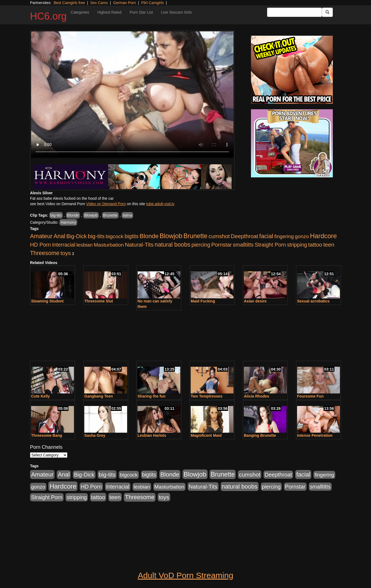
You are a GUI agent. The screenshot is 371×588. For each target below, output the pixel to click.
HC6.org (48, 16)
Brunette (110, 215)
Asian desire (255, 301)
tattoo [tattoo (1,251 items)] (315, 245)
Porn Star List (141, 12)
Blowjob (91, 215)
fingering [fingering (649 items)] (284, 236)
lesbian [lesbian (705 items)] (85, 245)
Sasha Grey (95, 435)
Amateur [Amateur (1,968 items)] (41, 236)
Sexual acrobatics (313, 301)
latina (127, 215)
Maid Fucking (203, 301)
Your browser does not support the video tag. (132, 95)
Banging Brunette (260, 435)
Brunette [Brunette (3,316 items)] (195, 236)
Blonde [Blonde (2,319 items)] (149, 236)
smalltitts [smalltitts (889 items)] (243, 245)
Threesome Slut (99, 301)
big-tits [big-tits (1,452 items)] (96, 236)
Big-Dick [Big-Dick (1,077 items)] (77, 236)
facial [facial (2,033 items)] (266, 236)
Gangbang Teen (99, 396)
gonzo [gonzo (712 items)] (302, 236)
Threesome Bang (47, 435)
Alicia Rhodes (257, 396)
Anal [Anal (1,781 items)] (59, 236)
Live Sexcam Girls (176, 12)
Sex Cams (99, 3)
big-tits (56, 215)
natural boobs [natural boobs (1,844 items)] (173, 245)
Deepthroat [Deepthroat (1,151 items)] (244, 236)
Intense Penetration (315, 435)
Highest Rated (110, 12)
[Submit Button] (327, 12)
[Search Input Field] (294, 12)
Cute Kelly (40, 396)
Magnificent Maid (206, 435)
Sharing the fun (152, 396)
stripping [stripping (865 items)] (297, 245)
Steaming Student (47, 301)
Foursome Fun (310, 396)
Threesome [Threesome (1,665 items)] (45, 253)
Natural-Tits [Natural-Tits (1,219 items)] (139, 245)
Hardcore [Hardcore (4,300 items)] (323, 236)
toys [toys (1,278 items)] (66, 253)
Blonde (73, 215)
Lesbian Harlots (152, 435)
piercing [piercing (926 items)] (201, 245)
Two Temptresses (207, 396)
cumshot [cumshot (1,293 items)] (219, 236)
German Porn (125, 3)
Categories (80, 12)
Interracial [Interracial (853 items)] (64, 245)
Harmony (68, 222)
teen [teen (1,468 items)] (329, 245)
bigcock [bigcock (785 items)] (114, 236)
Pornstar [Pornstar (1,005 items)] (221, 245)
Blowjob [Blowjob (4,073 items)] (171, 236)
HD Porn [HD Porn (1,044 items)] (41, 245)
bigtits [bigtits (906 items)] (132, 236)
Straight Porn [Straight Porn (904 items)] (270, 245)
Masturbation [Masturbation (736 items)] (109, 245)
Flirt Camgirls (152, 3)
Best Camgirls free (69, 3)
